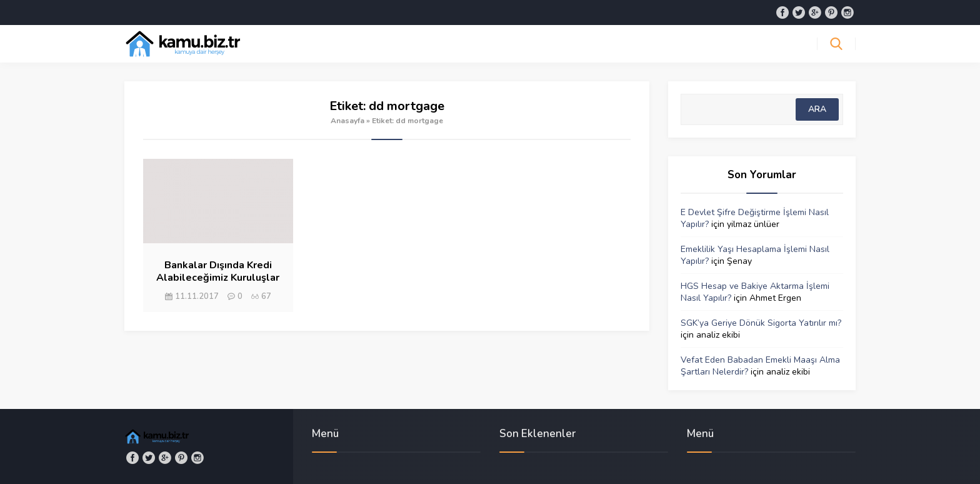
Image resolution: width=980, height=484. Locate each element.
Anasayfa (347, 121)
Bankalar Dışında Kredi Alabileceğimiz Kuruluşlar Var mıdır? (218, 278)
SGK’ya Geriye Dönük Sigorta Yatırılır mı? (761, 323)
